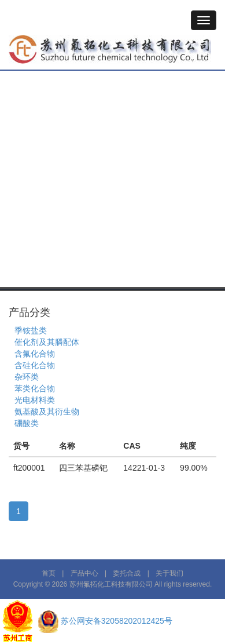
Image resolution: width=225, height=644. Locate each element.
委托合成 (127, 573)
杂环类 (27, 377)
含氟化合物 (35, 354)
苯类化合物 (35, 388)
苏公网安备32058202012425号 (117, 621)
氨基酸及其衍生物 (47, 412)
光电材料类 (35, 400)
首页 (49, 573)
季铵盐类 (31, 330)
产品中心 (84, 573)
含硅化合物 (35, 365)
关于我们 (169, 573)
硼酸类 (27, 423)
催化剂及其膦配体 (47, 342)
